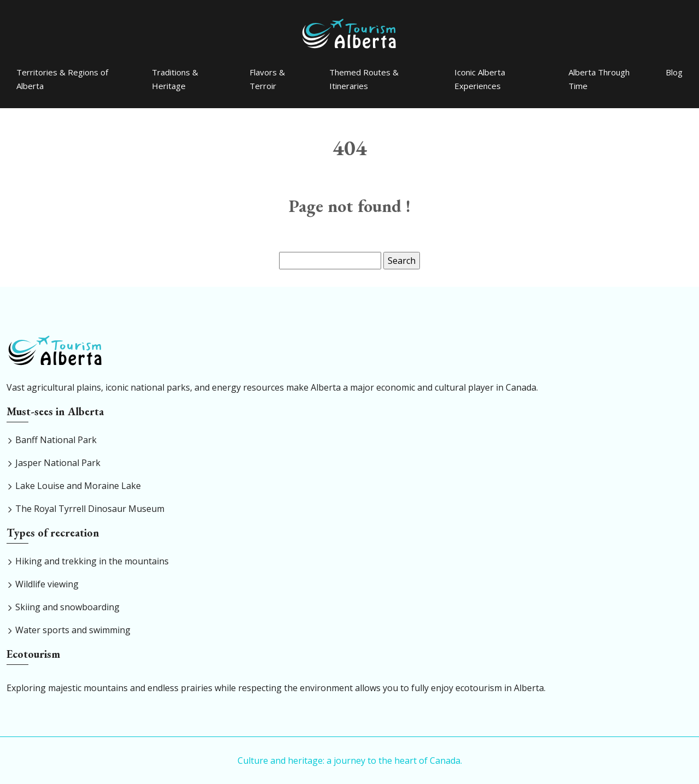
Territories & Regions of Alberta (62, 79)
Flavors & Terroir (267, 79)
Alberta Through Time (599, 79)
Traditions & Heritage (175, 79)
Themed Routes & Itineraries (364, 79)
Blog (674, 72)
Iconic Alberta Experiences (480, 79)
